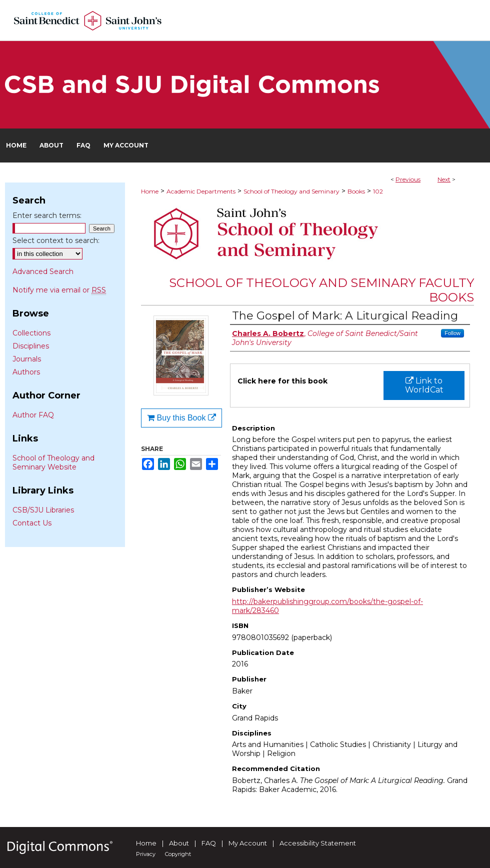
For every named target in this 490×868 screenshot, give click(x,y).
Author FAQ (33, 415)
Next (444, 179)
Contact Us (32, 523)
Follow (452, 333)
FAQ (209, 843)
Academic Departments (201, 191)
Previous (408, 179)
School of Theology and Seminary (291, 191)
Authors (26, 372)
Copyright (178, 854)
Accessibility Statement (318, 843)
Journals (27, 359)
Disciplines (31, 346)
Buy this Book (181, 418)
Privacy (146, 854)
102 (378, 191)
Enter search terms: (47, 215)
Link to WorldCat (424, 385)
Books (356, 191)
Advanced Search (43, 271)
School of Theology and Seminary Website (53, 462)
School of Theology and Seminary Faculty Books (321, 290)
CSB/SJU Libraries (43, 510)
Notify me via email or (59, 290)
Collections (31, 333)
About (179, 843)
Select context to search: (56, 240)
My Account (248, 843)
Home (150, 191)
